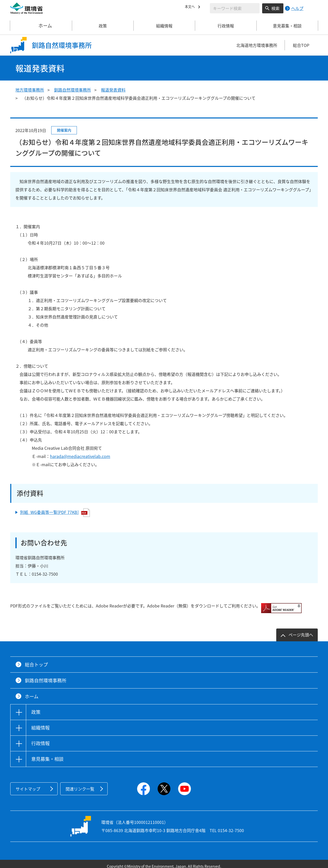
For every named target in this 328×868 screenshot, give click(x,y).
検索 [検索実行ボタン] (275, 8)
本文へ (191, 7)
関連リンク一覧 (80, 784)
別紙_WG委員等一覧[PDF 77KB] (55, 513)
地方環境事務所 (30, 90)
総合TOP (301, 45)
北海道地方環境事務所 (257, 45)
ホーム (41, 26)
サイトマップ (28, 784)
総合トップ (36, 660)
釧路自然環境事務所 (73, 90)
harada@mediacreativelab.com (80, 456)
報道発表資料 (113, 90)
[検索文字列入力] (235, 8)
